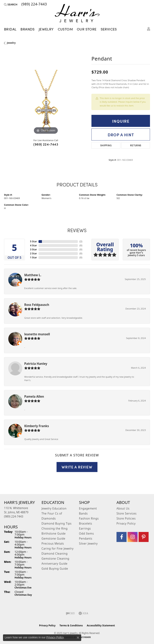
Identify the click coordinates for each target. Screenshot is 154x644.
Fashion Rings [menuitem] (89, 518)
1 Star (33, 257)
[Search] (11, 4)
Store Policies (126, 518)
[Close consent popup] (78, 638)
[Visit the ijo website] (70, 613)
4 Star (33, 245)
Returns (136, 145)
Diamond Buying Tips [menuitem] (57, 523)
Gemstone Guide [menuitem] (53, 538)
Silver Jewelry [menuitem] (88, 543)
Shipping (106, 145)
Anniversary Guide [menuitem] (54, 564)
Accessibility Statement (101, 625)
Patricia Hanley (36, 364)
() (81, 241)
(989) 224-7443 (46, 144)
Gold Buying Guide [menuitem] (55, 569)
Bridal (10, 29)
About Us (123, 508)
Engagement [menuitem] (88, 508)
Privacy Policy (126, 523)
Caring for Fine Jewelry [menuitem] (58, 548)
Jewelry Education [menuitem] (54, 508)
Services (109, 29)
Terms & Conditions (71, 625)
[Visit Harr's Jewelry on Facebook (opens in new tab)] (122, 537)
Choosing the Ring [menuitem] (55, 528)
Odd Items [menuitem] (86, 533)
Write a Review (77, 467)
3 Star (33, 249)
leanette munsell (37, 334)
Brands (27, 29)
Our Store (87, 29)
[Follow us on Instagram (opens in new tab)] (133, 537)
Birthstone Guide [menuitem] (54, 533)
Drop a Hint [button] (121, 134)
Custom (65, 29)
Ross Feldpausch (37, 305)
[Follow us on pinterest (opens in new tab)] (144, 537)
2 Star (33, 253)
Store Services (127, 513)
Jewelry (46, 29)
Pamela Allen (34, 396)
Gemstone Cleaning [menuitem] (55, 559)
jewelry (11, 43)
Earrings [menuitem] (85, 528)
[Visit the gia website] (83, 613)
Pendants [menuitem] (86, 538)
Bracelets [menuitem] (86, 523)
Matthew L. (33, 275)
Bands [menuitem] (83, 513)
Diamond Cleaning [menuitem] (55, 554)
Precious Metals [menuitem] (53, 543)
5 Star (33, 241)
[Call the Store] (14, 516)
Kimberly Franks (37, 426)
